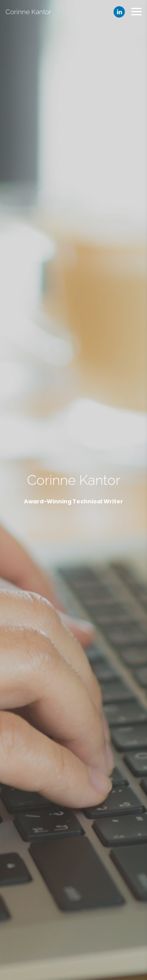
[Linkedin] (119, 12)
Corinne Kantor (28, 12)
